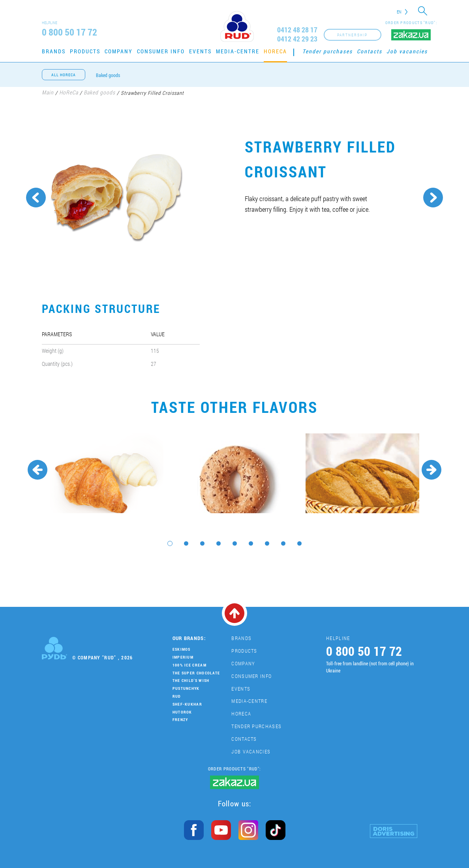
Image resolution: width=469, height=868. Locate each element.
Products (85, 51)
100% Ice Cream (189, 665)
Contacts (370, 51)
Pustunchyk (186, 688)
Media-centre (238, 51)
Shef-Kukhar (187, 704)
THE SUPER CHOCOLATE (196, 673)
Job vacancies (407, 51)
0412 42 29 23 (297, 39)
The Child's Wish (191, 681)
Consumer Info (161, 51)
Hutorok (182, 712)
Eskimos (182, 649)
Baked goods (108, 75)
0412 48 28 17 (297, 30)
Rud (177, 696)
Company (119, 51)
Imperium (183, 657)
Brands (54, 51)
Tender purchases (327, 51)
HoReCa (275, 51)
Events (200, 51)
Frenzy (180, 720)
